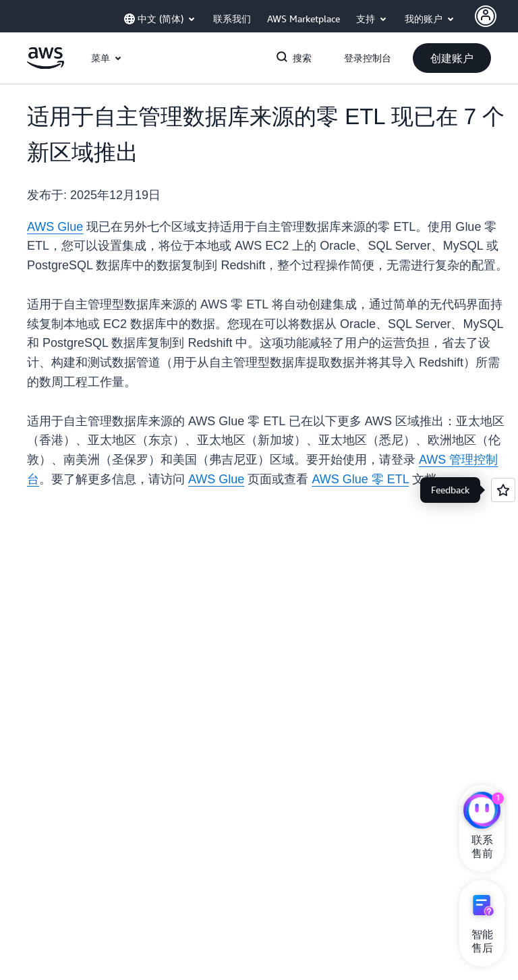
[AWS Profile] (486, 16)
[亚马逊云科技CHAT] (482, 812)
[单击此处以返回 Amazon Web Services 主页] (46, 65)
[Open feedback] (503, 490)
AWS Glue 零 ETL (360, 479)
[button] (452, 58)
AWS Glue (55, 227)
